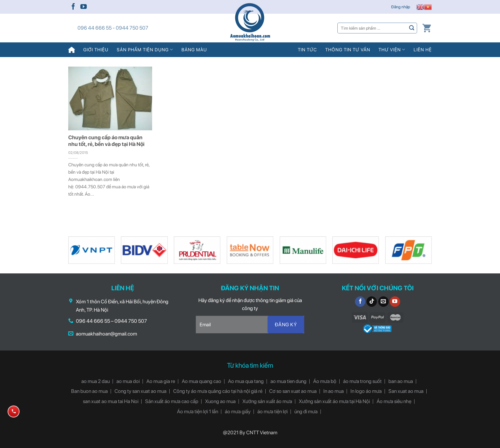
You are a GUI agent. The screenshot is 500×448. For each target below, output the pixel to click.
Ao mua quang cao (202, 381)
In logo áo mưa (366, 391)
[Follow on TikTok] (372, 302)
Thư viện (392, 50)
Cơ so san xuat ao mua (293, 391)
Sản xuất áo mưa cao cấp (172, 401)
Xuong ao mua (220, 401)
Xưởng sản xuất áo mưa (267, 401)
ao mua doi (128, 381)
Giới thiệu (96, 50)
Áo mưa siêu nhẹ (394, 401)
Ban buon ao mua (89, 391)
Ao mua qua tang (246, 381)
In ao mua (334, 391)
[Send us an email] (383, 302)
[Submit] (412, 28)
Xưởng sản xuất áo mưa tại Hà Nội (334, 401)
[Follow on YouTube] (84, 7)
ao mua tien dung (288, 381)
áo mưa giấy (238, 412)
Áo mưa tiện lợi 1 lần (198, 412)
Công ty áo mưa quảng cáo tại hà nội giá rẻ (218, 391)
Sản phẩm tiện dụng (145, 50)
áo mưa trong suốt (362, 381)
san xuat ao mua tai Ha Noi (111, 401)
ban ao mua (401, 381)
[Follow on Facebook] (73, 7)
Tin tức (307, 50)
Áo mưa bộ (325, 381)
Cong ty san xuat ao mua (140, 391)
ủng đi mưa (306, 412)
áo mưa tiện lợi (272, 412)
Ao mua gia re (161, 381)
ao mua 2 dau (96, 381)
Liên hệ (423, 50)
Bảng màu (194, 50)
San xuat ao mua (406, 391)
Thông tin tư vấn (348, 50)
